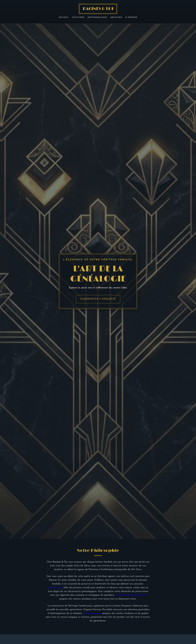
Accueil (64, 17)
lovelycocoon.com (93, 613)
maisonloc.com (55, 588)
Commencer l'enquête (98, 299)
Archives (116, 17)
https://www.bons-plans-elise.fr (130, 595)
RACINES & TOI (98, 9)
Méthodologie (97, 17)
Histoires (78, 17)
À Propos (131, 17)
